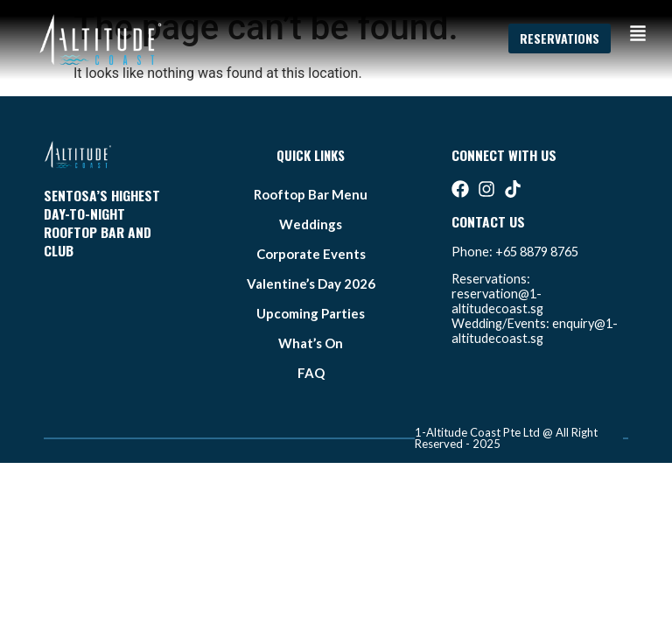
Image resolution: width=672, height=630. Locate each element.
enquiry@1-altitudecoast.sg (535, 331)
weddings (311, 224)
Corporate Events (311, 254)
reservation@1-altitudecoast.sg (497, 301)
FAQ (311, 373)
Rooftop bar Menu (311, 194)
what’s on (311, 343)
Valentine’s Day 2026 (311, 283)
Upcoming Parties (311, 313)
